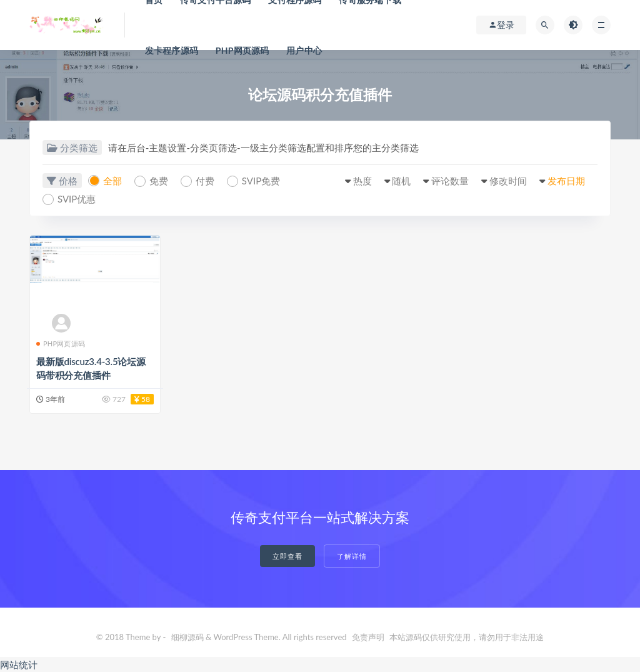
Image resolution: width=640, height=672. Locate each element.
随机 (401, 181)
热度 (362, 181)
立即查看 (287, 556)
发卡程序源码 (172, 50)
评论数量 (450, 181)
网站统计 (19, 664)
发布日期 (566, 181)
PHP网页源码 (242, 50)
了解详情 (352, 556)
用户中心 (304, 50)
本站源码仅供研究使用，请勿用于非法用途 (467, 637)
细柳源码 (187, 637)
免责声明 (368, 637)
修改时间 (508, 181)
